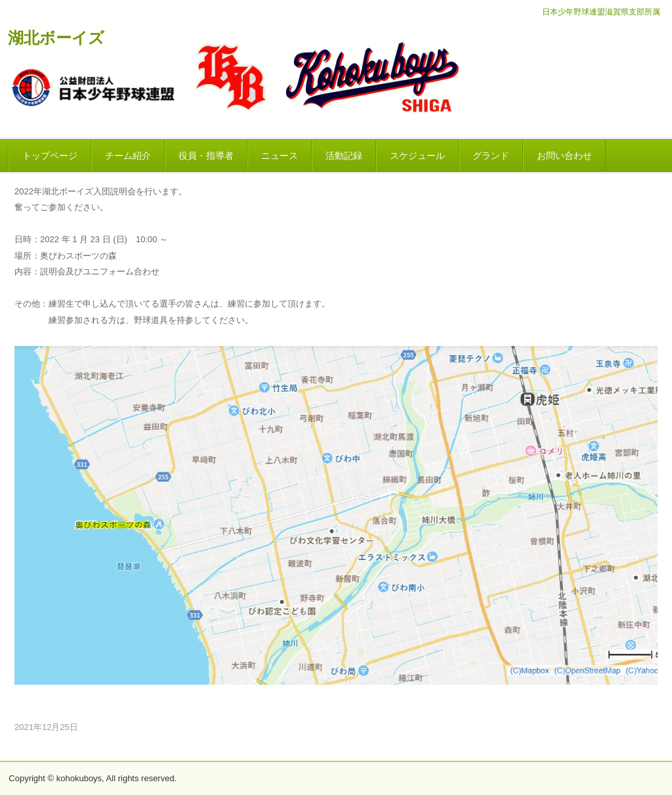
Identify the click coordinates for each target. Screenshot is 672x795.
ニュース (280, 156)
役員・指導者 (206, 156)
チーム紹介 (128, 156)
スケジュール (417, 156)
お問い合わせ (564, 156)
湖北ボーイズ (56, 38)
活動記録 (344, 156)
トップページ (50, 156)
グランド (491, 156)
